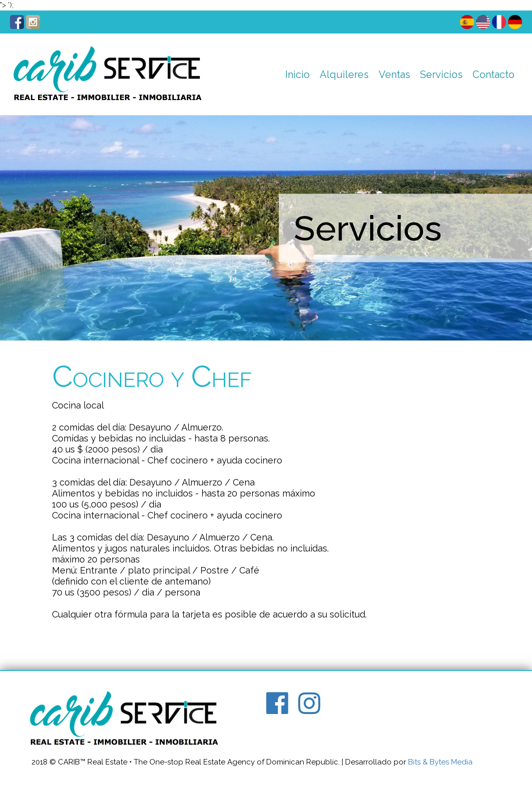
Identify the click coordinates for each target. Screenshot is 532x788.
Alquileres (344, 74)
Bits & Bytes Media (440, 762)
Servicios (441, 74)
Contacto (494, 74)
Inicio (297, 74)
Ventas (394, 74)
